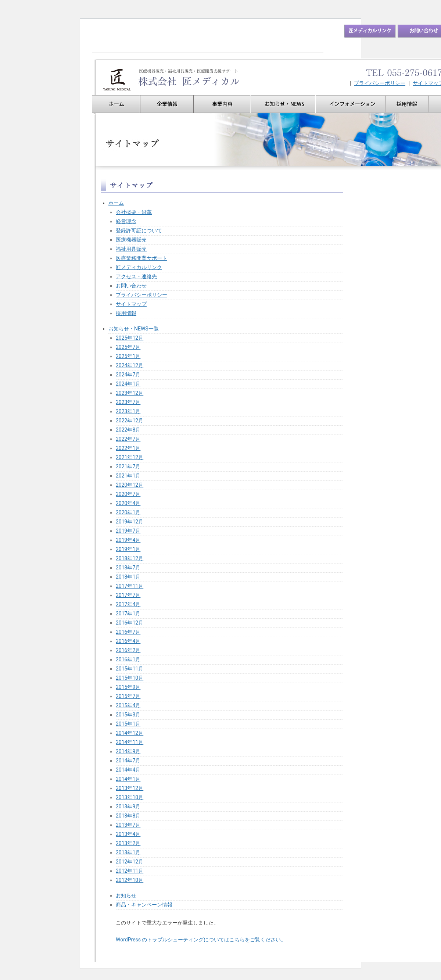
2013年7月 (128, 825)
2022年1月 (128, 448)
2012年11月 (130, 871)
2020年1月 (128, 512)
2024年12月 (130, 365)
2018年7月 (128, 568)
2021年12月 (130, 457)
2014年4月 (128, 770)
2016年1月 (128, 659)
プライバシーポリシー (380, 83)
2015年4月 (128, 705)
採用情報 (407, 104)
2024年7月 (128, 375)
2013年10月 (130, 797)
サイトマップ (131, 304)
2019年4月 (128, 540)
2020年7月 (128, 494)
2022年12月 (130, 421)
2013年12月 (130, 788)
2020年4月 (128, 503)
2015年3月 (128, 715)
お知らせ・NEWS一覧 (134, 329)
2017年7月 (128, 595)
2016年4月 (128, 641)
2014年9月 (128, 751)
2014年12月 (130, 733)
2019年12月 (130, 522)
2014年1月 (128, 779)
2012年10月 (130, 880)
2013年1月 (128, 852)
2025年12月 (130, 338)
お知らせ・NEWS (283, 104)
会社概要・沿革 (134, 212)
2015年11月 (130, 669)
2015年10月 (130, 678)
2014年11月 (130, 742)
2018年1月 (128, 577)
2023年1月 (128, 411)
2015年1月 (128, 724)
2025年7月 (128, 347)
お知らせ (126, 895)
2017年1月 (128, 614)
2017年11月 (130, 586)
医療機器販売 (131, 240)
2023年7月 (128, 402)
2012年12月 (130, 862)
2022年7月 (128, 439)
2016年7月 (128, 632)
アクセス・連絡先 (136, 276)
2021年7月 (128, 466)
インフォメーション (351, 104)
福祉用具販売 (131, 249)
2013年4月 (128, 834)
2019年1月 (128, 549)
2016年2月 (128, 650)
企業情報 (167, 104)
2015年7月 (128, 696)
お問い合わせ (131, 286)
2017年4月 (128, 604)
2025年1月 (128, 356)
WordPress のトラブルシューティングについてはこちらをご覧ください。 (201, 940)
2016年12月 (130, 623)
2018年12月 (130, 558)
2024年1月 (128, 384)
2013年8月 (128, 816)
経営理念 (126, 221)
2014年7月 (128, 761)
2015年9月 (128, 687)
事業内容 (222, 104)
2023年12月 (130, 393)
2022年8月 (128, 430)
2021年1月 (128, 476)
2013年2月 (128, 843)
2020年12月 (130, 485)
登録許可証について (139, 230)
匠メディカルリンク (139, 267)
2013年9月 (128, 806)
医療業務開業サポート (141, 258)
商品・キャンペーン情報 (144, 905)
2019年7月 (128, 531)
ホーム (116, 104)
